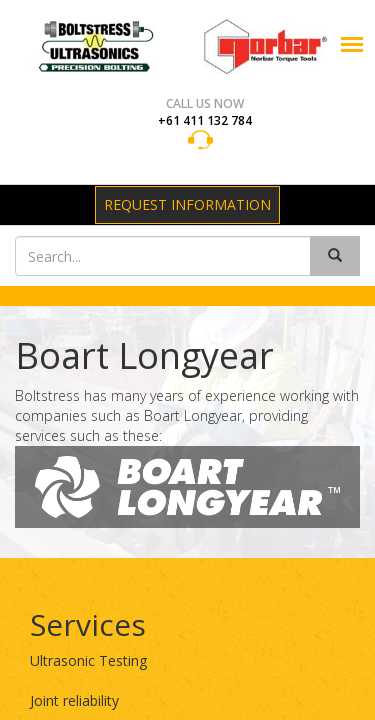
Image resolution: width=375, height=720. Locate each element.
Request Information (187, 204)
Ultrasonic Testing (88, 660)
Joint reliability (74, 700)
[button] (352, 44)
